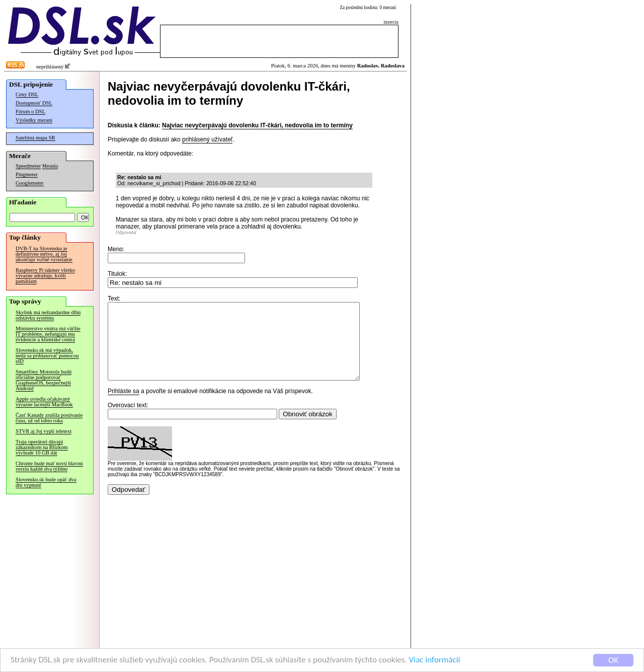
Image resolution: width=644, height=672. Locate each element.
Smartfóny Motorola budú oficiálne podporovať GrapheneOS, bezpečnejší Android (44, 380)
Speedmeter (28, 166)
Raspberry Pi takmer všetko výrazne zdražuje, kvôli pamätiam (45, 276)
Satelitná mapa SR (35, 138)
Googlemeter (30, 183)
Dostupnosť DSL (34, 103)
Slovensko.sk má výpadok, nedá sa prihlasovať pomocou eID (47, 356)
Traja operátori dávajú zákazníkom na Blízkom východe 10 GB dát (42, 447)
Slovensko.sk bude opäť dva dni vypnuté (46, 482)
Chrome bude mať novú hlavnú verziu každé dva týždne (49, 466)
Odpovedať (126, 233)
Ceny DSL (27, 94)
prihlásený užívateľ (207, 139)
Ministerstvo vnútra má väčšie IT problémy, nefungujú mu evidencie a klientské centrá (48, 334)
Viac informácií (435, 660)
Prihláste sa (124, 406)
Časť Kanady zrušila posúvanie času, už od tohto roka (49, 418)
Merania (50, 166)
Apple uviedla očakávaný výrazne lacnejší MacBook (44, 402)
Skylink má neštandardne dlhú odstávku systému (48, 315)
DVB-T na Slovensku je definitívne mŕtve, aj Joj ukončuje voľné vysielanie (44, 254)
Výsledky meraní (34, 120)
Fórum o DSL (30, 111)
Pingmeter (27, 174)
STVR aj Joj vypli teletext (44, 431)
